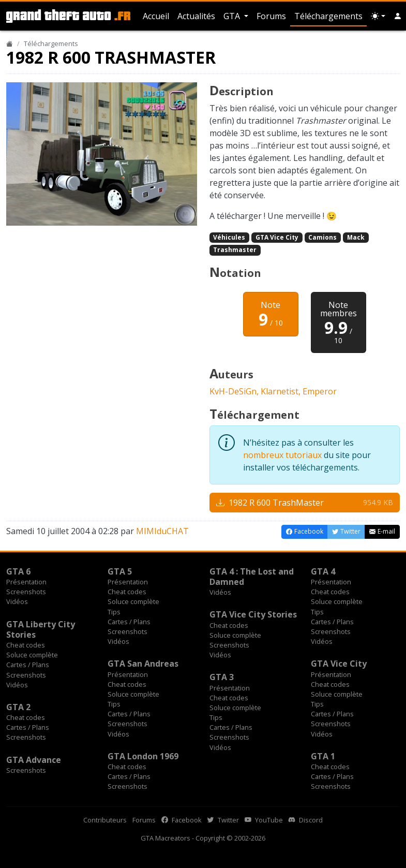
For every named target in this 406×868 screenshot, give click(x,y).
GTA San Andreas (143, 664)
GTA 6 (18, 571)
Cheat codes (127, 592)
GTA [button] (233, 16)
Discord (306, 820)
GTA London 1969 (143, 756)
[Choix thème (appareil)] (378, 16)
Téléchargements (328, 16)
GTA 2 (18, 707)
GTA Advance (34, 760)
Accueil (156, 16)
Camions (322, 237)
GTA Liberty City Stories (41, 629)
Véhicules (229, 237)
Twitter (223, 820)
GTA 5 (120, 571)
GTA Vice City (277, 237)
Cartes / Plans (129, 622)
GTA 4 (323, 571)
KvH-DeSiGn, (235, 391)
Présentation (26, 582)
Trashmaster (235, 250)
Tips (114, 612)
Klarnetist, (282, 391)
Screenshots (26, 592)
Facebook (182, 820)
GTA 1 (323, 756)
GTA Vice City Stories (253, 614)
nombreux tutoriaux (282, 455)
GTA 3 (222, 677)
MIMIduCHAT (162, 531)
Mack (356, 237)
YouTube (264, 820)
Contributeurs (105, 820)
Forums (271, 16)
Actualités (196, 16)
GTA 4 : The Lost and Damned (252, 577)
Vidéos (17, 601)
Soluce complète (133, 601)
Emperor (320, 391)
